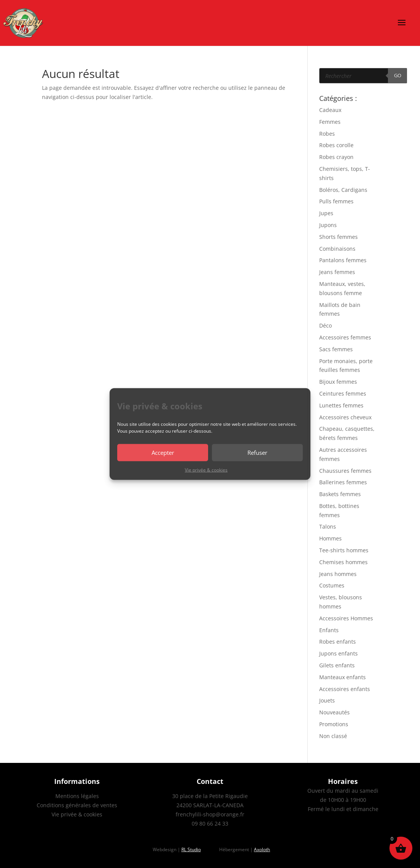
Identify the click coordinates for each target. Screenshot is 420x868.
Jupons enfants (338, 653)
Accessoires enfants (345, 689)
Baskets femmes (340, 494)
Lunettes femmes (341, 405)
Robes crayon (336, 157)
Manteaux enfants (342, 677)
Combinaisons (337, 249)
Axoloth (262, 849)
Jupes (326, 213)
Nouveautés (334, 712)
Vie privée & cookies (206, 470)
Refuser (257, 453)
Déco (325, 325)
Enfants (329, 630)
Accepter (163, 453)
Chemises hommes (343, 562)
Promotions (334, 724)
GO (398, 75)
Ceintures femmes (343, 393)
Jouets (327, 700)
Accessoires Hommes (346, 618)
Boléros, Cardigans (343, 190)
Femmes (330, 122)
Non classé (333, 736)
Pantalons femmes (343, 260)
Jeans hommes (338, 574)
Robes (327, 134)
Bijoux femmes (338, 382)
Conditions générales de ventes (77, 805)
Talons (328, 526)
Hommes (330, 538)
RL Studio (191, 849)
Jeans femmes (337, 272)
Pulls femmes (336, 201)
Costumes (332, 585)
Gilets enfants (337, 665)
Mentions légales (77, 796)
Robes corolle (336, 145)
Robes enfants (338, 642)
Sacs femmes (336, 349)
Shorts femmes (338, 237)
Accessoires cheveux (345, 417)
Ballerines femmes (343, 482)
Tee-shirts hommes (344, 550)
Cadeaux (330, 110)
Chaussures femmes (345, 471)
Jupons (328, 225)
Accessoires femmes (345, 337)
